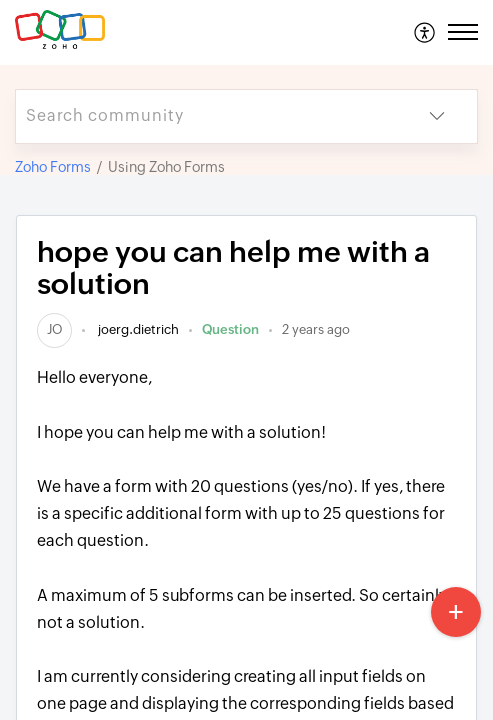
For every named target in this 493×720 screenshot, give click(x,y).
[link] (54, 329)
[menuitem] (425, 32)
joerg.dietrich (137, 329)
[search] (206, 116)
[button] (425, 32)
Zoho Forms (53, 167)
